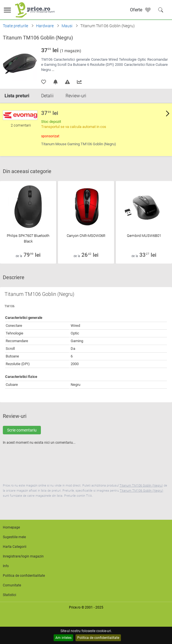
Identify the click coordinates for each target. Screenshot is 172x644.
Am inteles (63, 638)
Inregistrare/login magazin (23, 556)
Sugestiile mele (14, 537)
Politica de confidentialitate (98, 638)
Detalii (47, 96)
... (53, 70)
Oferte (136, 10)
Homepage (11, 527)
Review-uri (76, 96)
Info (6, 566)
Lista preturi (17, 96)
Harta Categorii (15, 547)
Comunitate (12, 585)
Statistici (10, 595)
